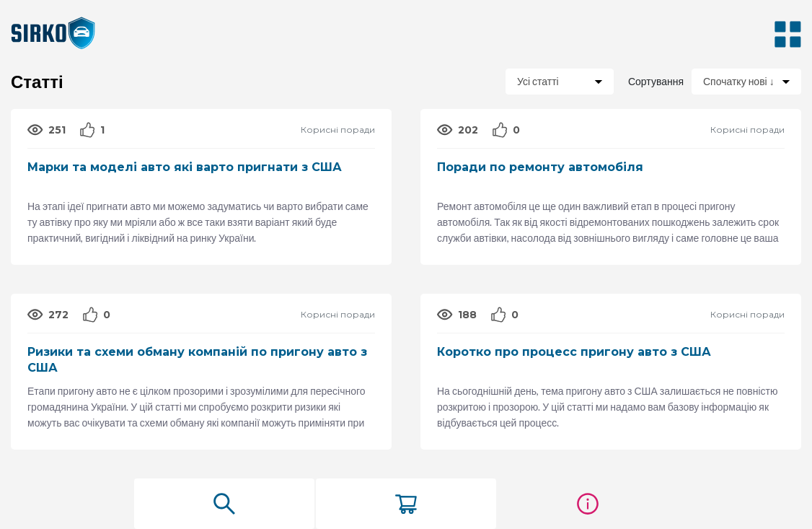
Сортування (654, 82)
